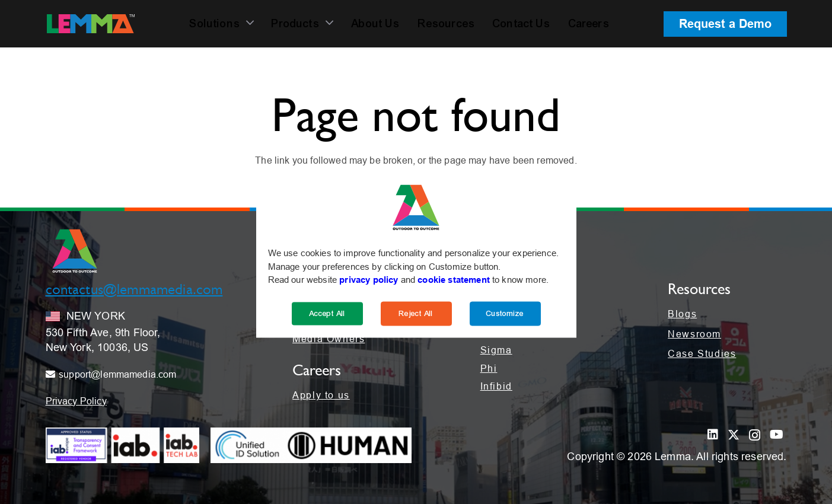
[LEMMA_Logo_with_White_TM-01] (91, 24)
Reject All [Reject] (416, 313)
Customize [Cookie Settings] (505, 313)
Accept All (327, 313)
